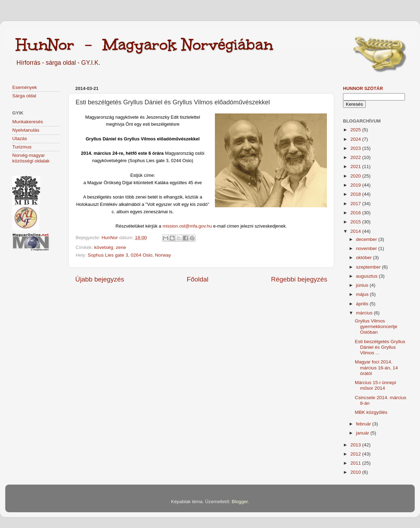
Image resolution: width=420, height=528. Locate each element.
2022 (356, 157)
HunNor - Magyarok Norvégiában (144, 44)
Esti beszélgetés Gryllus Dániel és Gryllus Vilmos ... (380, 347)
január (363, 433)
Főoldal (198, 279)
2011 (356, 463)
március (365, 313)
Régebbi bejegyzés (299, 279)
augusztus (367, 276)
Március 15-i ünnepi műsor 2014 (376, 385)
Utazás (20, 138)
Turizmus (22, 147)
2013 (356, 445)
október (365, 258)
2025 (356, 130)
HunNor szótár (363, 88)
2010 (356, 472)
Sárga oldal (24, 96)
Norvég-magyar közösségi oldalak (31, 158)
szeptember (369, 267)
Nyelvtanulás (26, 130)
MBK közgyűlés (371, 412)
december (367, 239)
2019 (356, 185)
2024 (356, 139)
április (363, 304)
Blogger (240, 502)
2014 (356, 231)
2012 (356, 454)
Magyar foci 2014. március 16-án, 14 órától (376, 367)
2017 (356, 204)
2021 (356, 166)
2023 (356, 148)
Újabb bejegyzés (100, 279)
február (364, 424)
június (363, 285)
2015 (356, 222)
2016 (356, 213)
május (363, 294)
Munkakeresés (28, 122)
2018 (356, 194)
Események (25, 87)
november (367, 248)
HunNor (110, 238)
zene (121, 247)
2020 (356, 176)
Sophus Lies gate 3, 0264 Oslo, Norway (129, 255)
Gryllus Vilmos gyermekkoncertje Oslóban (376, 326)
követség (104, 247)
